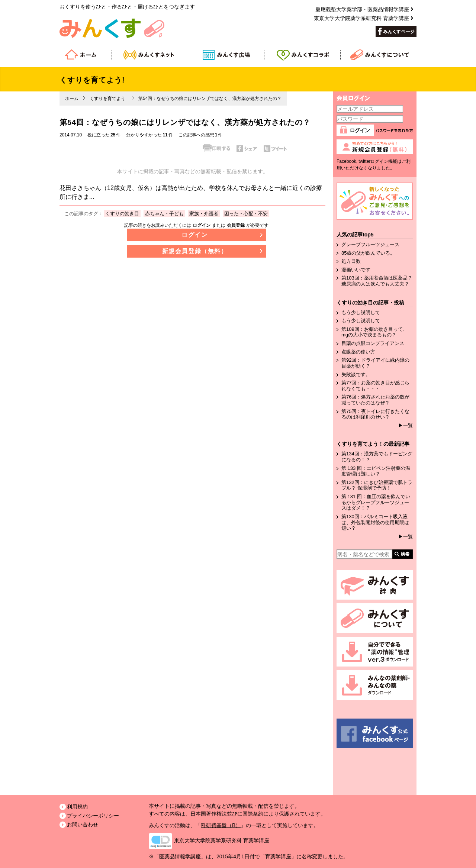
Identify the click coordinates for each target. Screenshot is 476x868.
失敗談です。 (356, 375)
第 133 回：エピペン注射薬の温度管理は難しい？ (376, 471)
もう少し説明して (361, 312)
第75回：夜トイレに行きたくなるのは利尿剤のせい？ (375, 414)
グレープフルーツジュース (370, 244)
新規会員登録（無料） (195, 251)
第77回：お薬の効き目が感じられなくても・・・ (375, 386)
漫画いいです (356, 270)
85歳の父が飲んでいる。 (368, 253)
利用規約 (77, 807)
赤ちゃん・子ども (164, 214)
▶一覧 (406, 425)
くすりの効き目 (122, 214)
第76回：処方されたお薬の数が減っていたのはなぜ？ (375, 400)
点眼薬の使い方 (358, 352)
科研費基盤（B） (221, 825)
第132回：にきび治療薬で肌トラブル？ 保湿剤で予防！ (377, 485)
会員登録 (236, 225)
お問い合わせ (83, 825)
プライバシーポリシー (93, 816)
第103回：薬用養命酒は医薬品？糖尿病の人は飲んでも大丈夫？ (377, 281)
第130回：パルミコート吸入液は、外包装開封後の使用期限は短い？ (375, 522)
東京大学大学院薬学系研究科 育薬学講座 (222, 840)
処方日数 (351, 261)
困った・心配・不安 (246, 214)
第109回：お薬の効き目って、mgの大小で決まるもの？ (374, 332)
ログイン (202, 225)
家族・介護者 (204, 214)
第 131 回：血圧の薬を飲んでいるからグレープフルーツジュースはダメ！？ (376, 502)
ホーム (72, 99)
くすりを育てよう (107, 99)
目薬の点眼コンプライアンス (373, 343)
